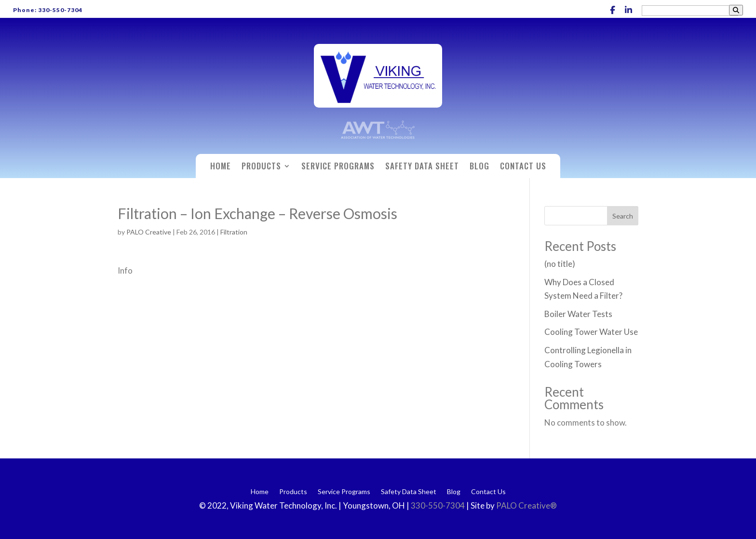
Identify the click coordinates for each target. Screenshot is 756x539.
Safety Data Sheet (422, 167)
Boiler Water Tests (578, 314)
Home (221, 167)
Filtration (234, 232)
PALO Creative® (526, 505)
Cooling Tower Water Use (591, 332)
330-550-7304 (439, 505)
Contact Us (523, 167)
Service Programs (338, 167)
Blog (479, 167)
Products (261, 167)
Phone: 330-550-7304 (48, 10)
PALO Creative (149, 232)
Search (623, 216)
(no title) (560, 264)
